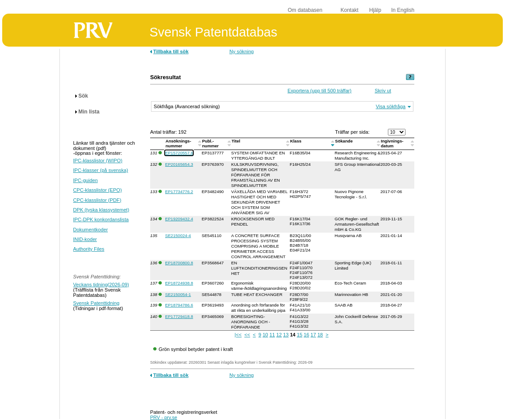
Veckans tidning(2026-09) (101, 285)
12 (279, 335)
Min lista (89, 112)
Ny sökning (241, 51)
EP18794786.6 (179, 305)
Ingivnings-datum (392, 143)
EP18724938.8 (179, 283)
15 (299, 335)
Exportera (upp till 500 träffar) (319, 91)
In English (403, 10)
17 (313, 335)
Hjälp (375, 10)
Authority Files (89, 249)
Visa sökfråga (391, 106)
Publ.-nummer (211, 143)
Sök (83, 96)
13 (286, 335)
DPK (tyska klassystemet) (101, 210)
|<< (238, 335)
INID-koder (85, 239)
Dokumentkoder (90, 230)
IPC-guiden (85, 180)
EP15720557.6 (179, 153)
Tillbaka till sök (171, 51)
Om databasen (305, 10)
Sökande (345, 141)
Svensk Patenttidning (96, 303)
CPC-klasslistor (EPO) (98, 190)
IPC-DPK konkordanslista (101, 219)
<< (247, 335)
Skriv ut (383, 91)
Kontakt (350, 10)
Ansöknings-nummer (178, 143)
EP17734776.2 (179, 192)
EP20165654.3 (179, 164)
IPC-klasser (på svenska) (101, 170)
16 (306, 335)
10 (265, 335)
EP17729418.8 (179, 316)
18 (320, 335)
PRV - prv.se (164, 417)
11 (272, 335)
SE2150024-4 (178, 236)
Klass (296, 141)
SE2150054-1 (178, 294)
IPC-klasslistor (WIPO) (98, 161)
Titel (236, 141)
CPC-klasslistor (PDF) (97, 200)
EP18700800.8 (179, 263)
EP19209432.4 (179, 219)
